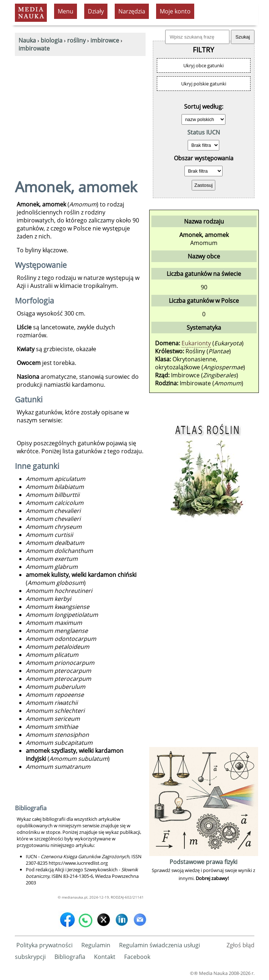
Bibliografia (70, 957)
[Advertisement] (80, 111)
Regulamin (96, 945)
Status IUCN (204, 132)
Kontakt (105, 957)
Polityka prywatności (44, 945)
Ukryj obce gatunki (203, 65)
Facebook (137, 957)
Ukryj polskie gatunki (204, 84)
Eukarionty (196, 343)
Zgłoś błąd (241, 945)
